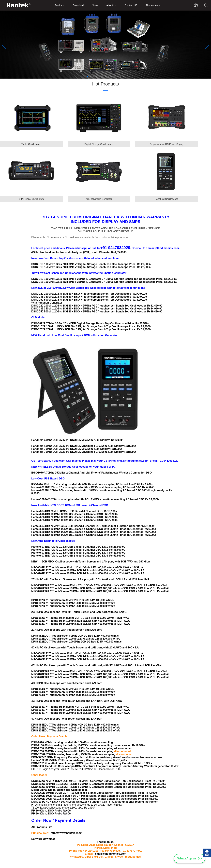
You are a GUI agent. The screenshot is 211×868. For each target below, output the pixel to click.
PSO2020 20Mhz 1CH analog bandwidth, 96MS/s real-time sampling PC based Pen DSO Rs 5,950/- (92, 484)
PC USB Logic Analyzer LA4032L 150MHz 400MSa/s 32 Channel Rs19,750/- (76, 769)
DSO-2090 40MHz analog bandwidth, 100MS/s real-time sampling (72, 742)
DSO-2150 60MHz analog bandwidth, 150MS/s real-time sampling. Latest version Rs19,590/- (88, 745)
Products (60, 5)
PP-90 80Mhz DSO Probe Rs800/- (52, 814)
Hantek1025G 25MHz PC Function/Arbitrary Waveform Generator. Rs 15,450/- (79, 760)
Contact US (131, 5)
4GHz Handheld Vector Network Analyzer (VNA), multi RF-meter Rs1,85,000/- (79, 252)
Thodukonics (153, 5)
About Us (111, 5)
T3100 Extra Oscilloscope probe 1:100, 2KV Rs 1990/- (63, 808)
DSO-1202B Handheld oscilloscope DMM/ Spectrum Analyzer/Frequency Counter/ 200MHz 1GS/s (92, 763)
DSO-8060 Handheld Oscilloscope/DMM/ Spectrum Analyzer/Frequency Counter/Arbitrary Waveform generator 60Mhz (105, 766)
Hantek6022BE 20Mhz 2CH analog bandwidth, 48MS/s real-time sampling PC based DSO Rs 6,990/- (93, 487)
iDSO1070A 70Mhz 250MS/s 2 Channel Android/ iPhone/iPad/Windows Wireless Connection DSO (92, 473)
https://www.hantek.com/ (66, 833)
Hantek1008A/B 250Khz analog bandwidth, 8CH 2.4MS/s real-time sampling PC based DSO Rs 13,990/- (95, 499)
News (95, 5)
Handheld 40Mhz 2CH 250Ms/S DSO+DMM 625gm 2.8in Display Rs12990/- (77, 440)
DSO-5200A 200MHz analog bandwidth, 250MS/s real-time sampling (74, 754)
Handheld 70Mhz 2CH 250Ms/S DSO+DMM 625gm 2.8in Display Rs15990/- (77, 449)
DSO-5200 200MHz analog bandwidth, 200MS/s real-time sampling (73, 751)
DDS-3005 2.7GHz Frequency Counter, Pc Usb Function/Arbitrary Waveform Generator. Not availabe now (97, 757)
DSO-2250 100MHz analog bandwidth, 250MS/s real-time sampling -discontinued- (82, 748)
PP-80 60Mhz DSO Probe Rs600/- (52, 811)
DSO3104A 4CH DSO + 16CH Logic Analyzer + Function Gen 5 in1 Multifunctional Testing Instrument (95, 802)
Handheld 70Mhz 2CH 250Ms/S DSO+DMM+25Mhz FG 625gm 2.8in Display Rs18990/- (84, 452)
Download (78, 5)
